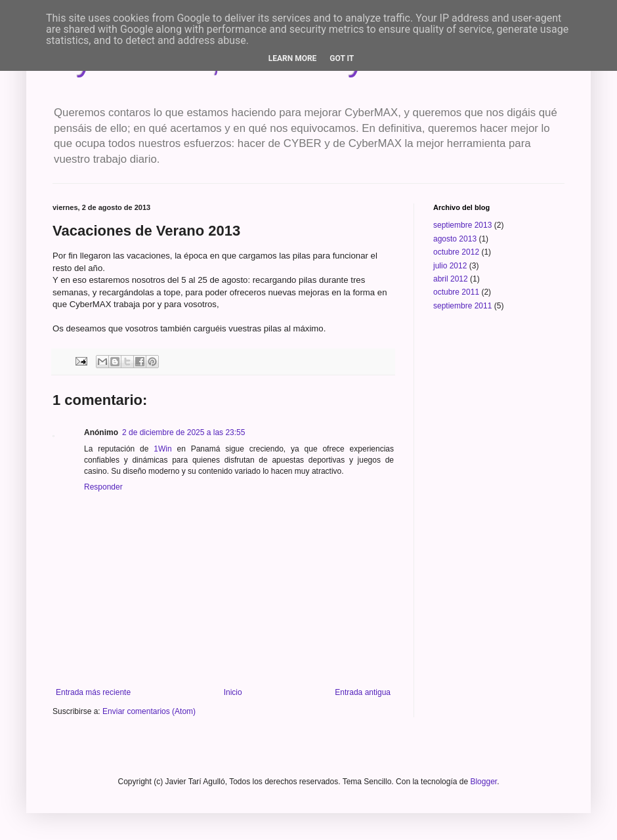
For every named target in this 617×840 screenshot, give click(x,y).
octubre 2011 (456, 292)
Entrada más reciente (93, 692)
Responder (103, 487)
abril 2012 (451, 279)
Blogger (483, 782)
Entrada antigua (363, 692)
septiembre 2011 (462, 306)
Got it (342, 58)
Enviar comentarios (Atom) (149, 711)
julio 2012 (450, 266)
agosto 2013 (455, 239)
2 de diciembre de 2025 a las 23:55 (183, 432)
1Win (162, 449)
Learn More (293, 58)
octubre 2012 (456, 252)
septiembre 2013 (462, 225)
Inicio (233, 692)
